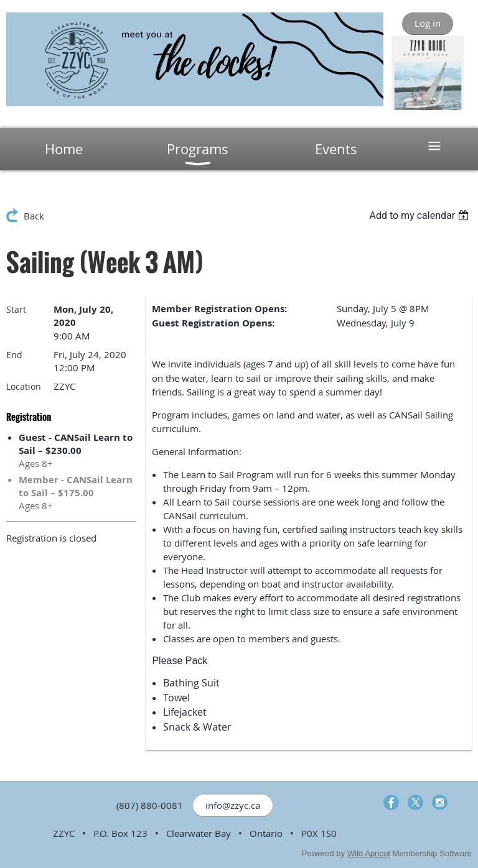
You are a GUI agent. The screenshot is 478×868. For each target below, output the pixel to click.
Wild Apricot (369, 853)
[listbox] (420, 215)
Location (24, 386)
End (14, 355)
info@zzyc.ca (233, 805)
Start (16, 309)
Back (34, 216)
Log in (428, 23)
